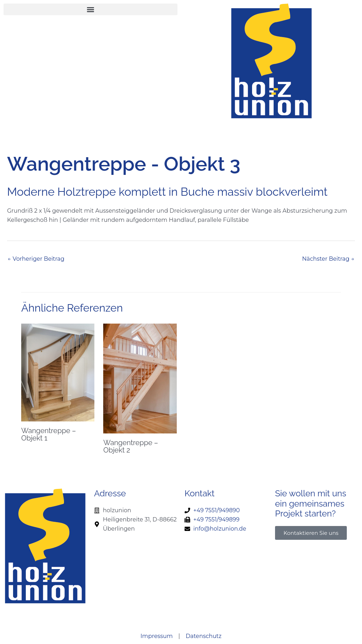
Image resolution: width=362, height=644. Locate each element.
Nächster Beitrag (328, 259)
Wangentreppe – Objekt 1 (49, 434)
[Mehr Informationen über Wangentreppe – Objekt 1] (58, 372)
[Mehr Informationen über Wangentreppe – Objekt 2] (140, 378)
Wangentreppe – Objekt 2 (131, 446)
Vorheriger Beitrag (36, 259)
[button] (90, 9)
